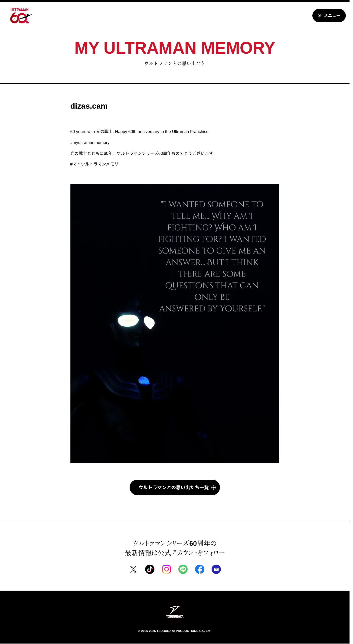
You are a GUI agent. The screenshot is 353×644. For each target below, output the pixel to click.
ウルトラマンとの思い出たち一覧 (174, 487)
